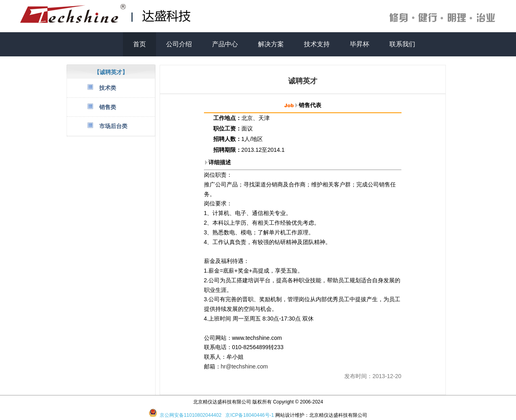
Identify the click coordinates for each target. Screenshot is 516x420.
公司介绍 (179, 44)
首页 (139, 44)
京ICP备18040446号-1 (250, 415)
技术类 (108, 88)
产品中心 (225, 44)
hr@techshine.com (244, 366)
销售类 (108, 107)
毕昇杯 (360, 44)
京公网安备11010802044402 (190, 415)
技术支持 (317, 44)
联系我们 (402, 44)
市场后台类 (113, 126)
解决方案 (271, 44)
